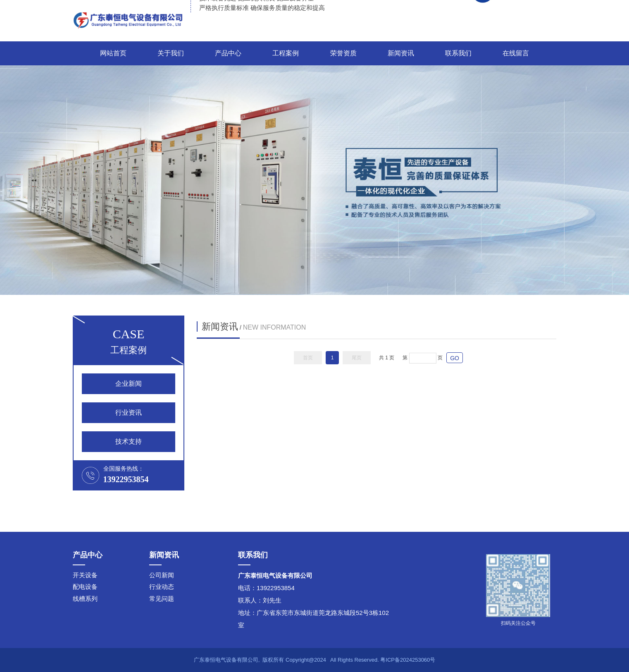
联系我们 (458, 53)
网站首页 (113, 53)
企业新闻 (129, 384)
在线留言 (516, 53)
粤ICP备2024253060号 (408, 660)
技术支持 (129, 441)
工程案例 (286, 53)
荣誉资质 (343, 53)
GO (455, 358)
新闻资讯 (401, 53)
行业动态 (162, 587)
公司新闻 (162, 575)
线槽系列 (85, 599)
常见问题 (162, 599)
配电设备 (85, 587)
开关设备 (85, 575)
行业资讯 (129, 413)
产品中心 (228, 53)
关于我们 (171, 53)
